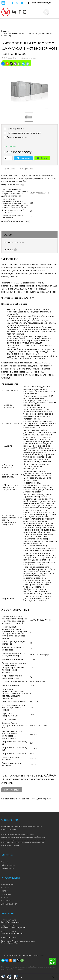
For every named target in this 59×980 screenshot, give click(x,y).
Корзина (5, 862)
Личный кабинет (8, 868)
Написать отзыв (12, 790)
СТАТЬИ (5, 897)
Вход (34, 3)
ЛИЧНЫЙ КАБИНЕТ (9, 904)
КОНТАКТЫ (6, 901)
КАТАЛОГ (5, 888)
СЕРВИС (5, 891)
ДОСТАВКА (6, 894)
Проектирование (14, 129)
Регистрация (44, 3)
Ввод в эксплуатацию (16, 137)
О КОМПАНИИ (7, 884)
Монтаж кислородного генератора (22, 133)
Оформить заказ (8, 865)
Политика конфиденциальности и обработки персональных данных (29, 967)
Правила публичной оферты (13, 969)
